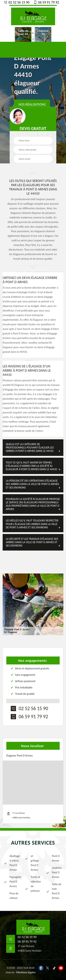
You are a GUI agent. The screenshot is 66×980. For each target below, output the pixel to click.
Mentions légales (26, 972)
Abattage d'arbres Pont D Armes (12, 863)
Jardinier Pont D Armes (54, 872)
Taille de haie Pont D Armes (54, 891)
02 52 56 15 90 (17, 2)
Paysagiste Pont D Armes (12, 882)
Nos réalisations (32, 104)
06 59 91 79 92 (46, 2)
